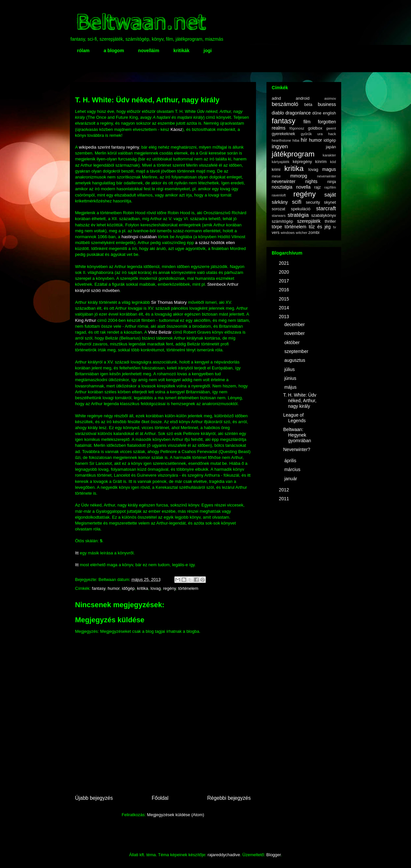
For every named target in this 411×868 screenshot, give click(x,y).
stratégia (298, 215)
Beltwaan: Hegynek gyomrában (297, 435)
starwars (279, 216)
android (303, 98)
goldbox (315, 128)
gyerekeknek (283, 134)
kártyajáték (281, 162)
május (291, 387)
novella (303, 187)
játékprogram (293, 154)
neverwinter (326, 176)
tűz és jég (320, 227)
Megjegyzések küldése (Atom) (176, 815)
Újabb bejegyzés (94, 798)
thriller (330, 221)
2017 (285, 281)
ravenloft (279, 195)
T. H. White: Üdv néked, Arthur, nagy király (300, 401)
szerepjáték (309, 221)
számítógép (282, 221)
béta (308, 105)
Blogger (274, 855)
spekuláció (301, 209)
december (295, 324)
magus (329, 169)
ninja (332, 182)
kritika (143, 588)
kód (333, 162)
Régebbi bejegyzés (229, 798)
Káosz (176, 129)
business (327, 104)
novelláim (149, 51)
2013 (285, 317)
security (313, 202)
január (291, 479)
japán (331, 147)
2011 (285, 499)
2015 (285, 299)
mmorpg (299, 176)
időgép (128, 588)
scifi (297, 202)
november (295, 333)
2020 (285, 272)
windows (288, 233)
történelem (188, 588)
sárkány (280, 202)
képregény (302, 162)
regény (170, 588)
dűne (317, 113)
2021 (285, 263)
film (307, 122)
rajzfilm (330, 187)
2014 (285, 308)
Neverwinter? (297, 449)
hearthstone (281, 140)
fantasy (98, 588)
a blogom (114, 51)
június (291, 378)
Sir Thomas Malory (169, 302)
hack (332, 134)
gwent (331, 128)
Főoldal (160, 798)
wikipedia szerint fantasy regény (109, 147)
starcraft (326, 208)
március (293, 469)
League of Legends (294, 418)
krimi (276, 170)
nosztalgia (282, 187)
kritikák (181, 51)
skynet (330, 202)
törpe (277, 227)
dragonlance (298, 113)
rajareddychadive (224, 855)
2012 (285, 490)
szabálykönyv (323, 216)
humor (113, 588)
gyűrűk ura (312, 134)
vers (276, 233)
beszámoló (285, 104)
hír (304, 140)
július (290, 369)
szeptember (297, 351)
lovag (156, 588)
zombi (314, 233)
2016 (285, 290)
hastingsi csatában (139, 237)
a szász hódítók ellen (215, 243)
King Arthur (86, 320)
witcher (301, 233)
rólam (83, 51)
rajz (318, 187)
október (293, 342)
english (329, 113)
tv (334, 227)
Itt (77, 553)
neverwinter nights (295, 181)
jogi (208, 51)
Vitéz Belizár (160, 332)
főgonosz (297, 128)
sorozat (278, 209)
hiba (296, 140)
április (291, 461)
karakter (329, 155)
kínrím (321, 162)
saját (330, 195)
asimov (330, 98)
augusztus (295, 360)
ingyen (280, 146)
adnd (276, 98)
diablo (278, 113)
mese (276, 176)
